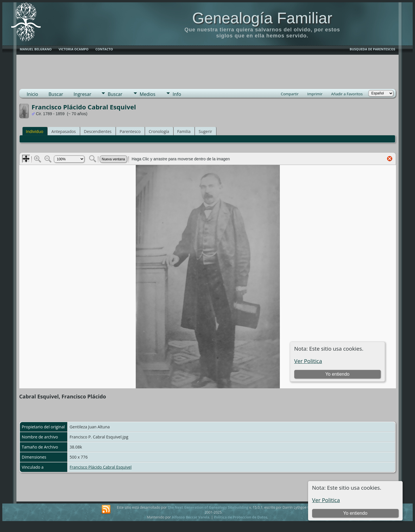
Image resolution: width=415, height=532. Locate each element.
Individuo (35, 131)
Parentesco (130, 131)
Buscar (56, 94)
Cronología (159, 131)
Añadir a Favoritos (347, 94)
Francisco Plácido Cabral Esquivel (101, 467)
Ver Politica (326, 500)
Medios (148, 94)
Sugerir (205, 131)
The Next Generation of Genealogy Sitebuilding (208, 507)
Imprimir (315, 94)
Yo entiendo (355, 513)
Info (177, 94)
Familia (184, 131)
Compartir (290, 94)
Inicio (33, 94)
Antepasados (64, 131)
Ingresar (82, 94)
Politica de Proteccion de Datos (240, 517)
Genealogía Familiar (262, 18)
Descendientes (98, 131)
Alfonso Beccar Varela (190, 517)
